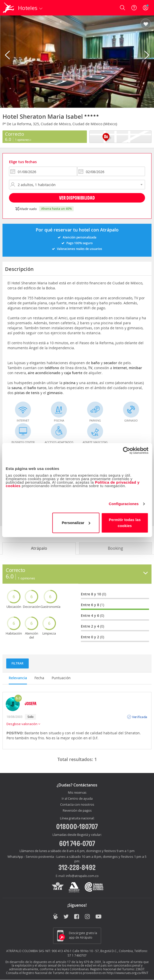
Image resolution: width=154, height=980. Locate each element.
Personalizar (76, 523)
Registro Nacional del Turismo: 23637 (117, 969)
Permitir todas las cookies (125, 523)
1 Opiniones (23, 140)
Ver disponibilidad (77, 198)
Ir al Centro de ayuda (77, 799)
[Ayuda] (134, 8)
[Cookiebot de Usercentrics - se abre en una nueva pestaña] (126, 450)
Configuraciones (124, 504)
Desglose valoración (23, 724)
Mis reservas (77, 793)
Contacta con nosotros (77, 805)
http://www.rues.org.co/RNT (127, 973)
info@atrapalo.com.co (82, 876)
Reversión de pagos (77, 811)
